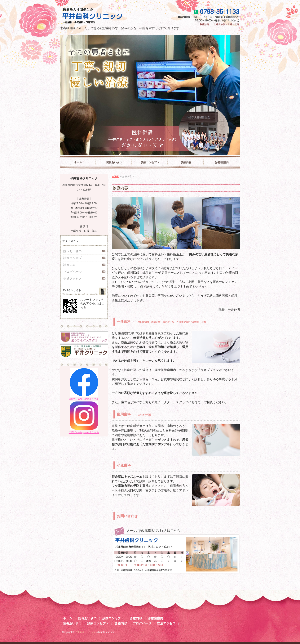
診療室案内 (222, 162)
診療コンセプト (150, 162)
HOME (115, 177)
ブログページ (73, 272)
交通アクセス (73, 279)
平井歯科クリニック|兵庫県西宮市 (106, 16)
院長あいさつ (114, 162)
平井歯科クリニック (85, 632)
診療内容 (186, 162)
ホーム (78, 162)
